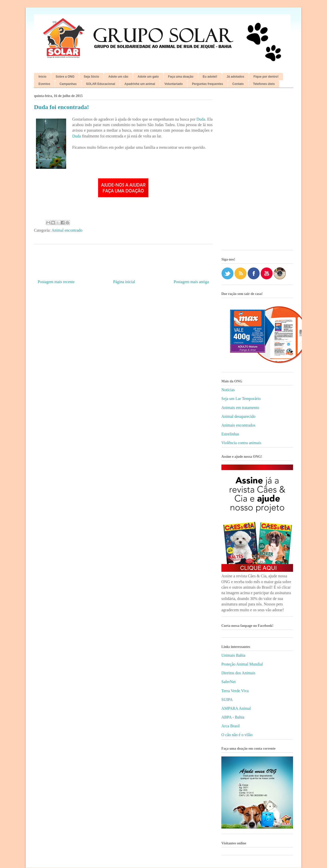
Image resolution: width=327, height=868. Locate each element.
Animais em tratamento (240, 408)
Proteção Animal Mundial (242, 664)
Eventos (44, 84)
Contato (238, 84)
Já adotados (235, 77)
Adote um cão (118, 77)
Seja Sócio (91, 77)
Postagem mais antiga (191, 282)
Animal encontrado (67, 230)
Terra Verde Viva (235, 691)
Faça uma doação (181, 77)
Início (42, 77)
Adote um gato (148, 77)
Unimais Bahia (233, 655)
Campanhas (68, 84)
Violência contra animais (241, 443)
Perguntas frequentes (207, 84)
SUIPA (227, 700)
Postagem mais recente (56, 282)
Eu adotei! (210, 77)
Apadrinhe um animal (140, 84)
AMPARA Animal (236, 708)
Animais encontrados (238, 425)
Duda (201, 119)
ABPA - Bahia (233, 717)
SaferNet (229, 682)
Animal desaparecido (238, 416)
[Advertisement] (257, 171)
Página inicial (124, 282)
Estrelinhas (230, 434)
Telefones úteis (264, 84)
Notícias (228, 390)
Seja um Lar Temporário (241, 399)
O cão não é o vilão (237, 735)
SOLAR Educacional (101, 84)
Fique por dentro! (266, 77)
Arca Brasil (231, 726)
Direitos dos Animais (238, 673)
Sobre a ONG (65, 77)
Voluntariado (174, 84)
